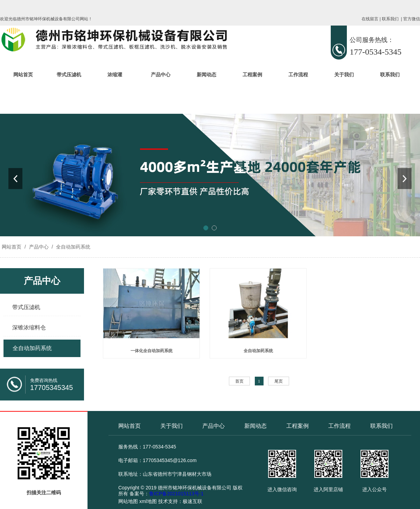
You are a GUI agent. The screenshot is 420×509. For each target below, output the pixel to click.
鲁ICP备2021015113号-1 (176, 494)
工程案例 (252, 75)
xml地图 (148, 501)
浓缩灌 (115, 75)
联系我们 (390, 19)
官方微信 (412, 19)
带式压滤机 (69, 75)
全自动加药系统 (72, 247)
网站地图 (128, 501)
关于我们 (344, 75)
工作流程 (298, 75)
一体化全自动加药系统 (152, 351)
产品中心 (161, 75)
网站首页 (23, 75)
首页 (239, 381)
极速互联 (192, 501)
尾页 (279, 381)
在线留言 (370, 19)
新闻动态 (206, 75)
